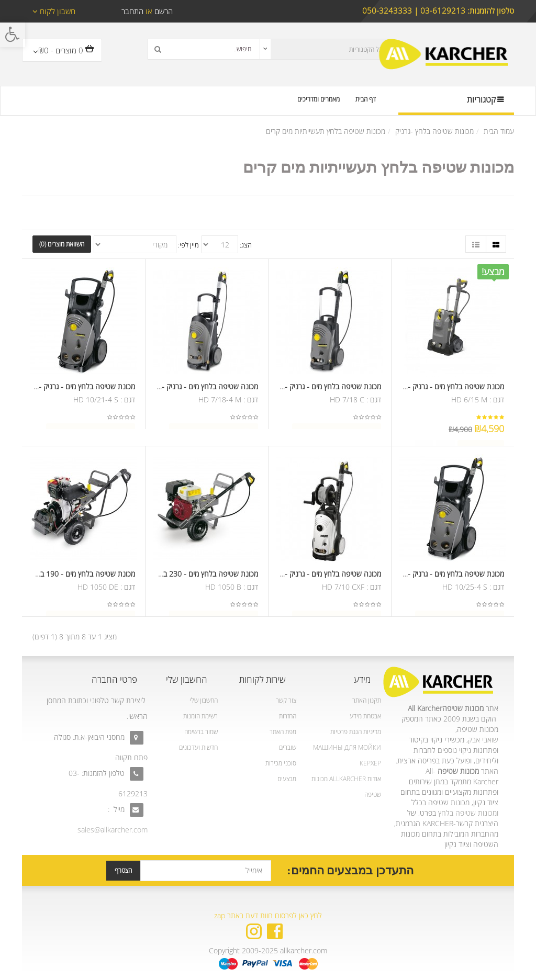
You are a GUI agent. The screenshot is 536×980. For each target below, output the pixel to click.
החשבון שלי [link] (204, 700)
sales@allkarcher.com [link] (113, 830)
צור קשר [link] (286, 700)
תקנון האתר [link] (367, 700)
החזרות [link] (288, 716)
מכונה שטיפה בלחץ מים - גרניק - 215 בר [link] (198, 390)
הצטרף (123, 870)
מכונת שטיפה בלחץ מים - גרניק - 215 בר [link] (321, 390)
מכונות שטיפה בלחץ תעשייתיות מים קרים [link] (326, 131)
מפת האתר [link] (283, 732)
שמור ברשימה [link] (201, 732)
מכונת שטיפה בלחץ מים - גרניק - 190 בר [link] (444, 390)
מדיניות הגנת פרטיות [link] (356, 732)
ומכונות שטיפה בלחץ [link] (468, 813)
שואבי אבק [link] (483, 740)
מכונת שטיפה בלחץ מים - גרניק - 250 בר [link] (75, 390)
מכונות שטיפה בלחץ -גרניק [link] (434, 131)
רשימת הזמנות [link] (200, 716)
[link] (13, 34)
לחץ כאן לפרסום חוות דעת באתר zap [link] (268, 915)
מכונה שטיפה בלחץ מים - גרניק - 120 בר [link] (321, 577)
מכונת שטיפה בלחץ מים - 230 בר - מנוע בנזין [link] (192, 577)
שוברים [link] (288, 747)
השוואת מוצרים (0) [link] (62, 244)
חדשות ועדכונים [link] (198, 747)
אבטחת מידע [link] (365, 716)
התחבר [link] (132, 11)
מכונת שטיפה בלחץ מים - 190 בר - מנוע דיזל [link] (70, 577)
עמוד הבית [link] (499, 131)
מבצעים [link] (287, 779)
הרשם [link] (163, 11)
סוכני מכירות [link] (281, 763)
